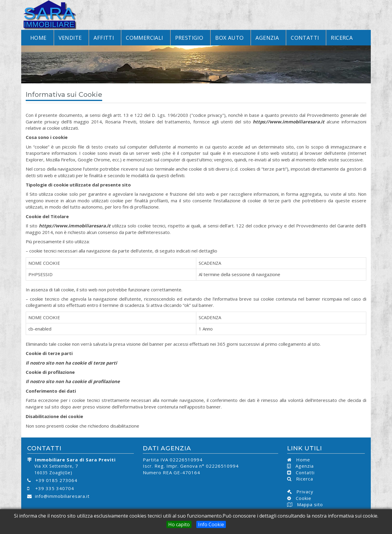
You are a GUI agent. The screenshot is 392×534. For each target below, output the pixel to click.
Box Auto (229, 38)
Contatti (305, 38)
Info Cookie (211, 524)
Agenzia (267, 38)
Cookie (301, 498)
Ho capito (179, 524)
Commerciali (144, 38)
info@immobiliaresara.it (62, 496)
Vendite (70, 38)
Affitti (104, 38)
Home (38, 38)
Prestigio (189, 38)
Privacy (303, 492)
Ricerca (342, 38)
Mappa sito (309, 504)
